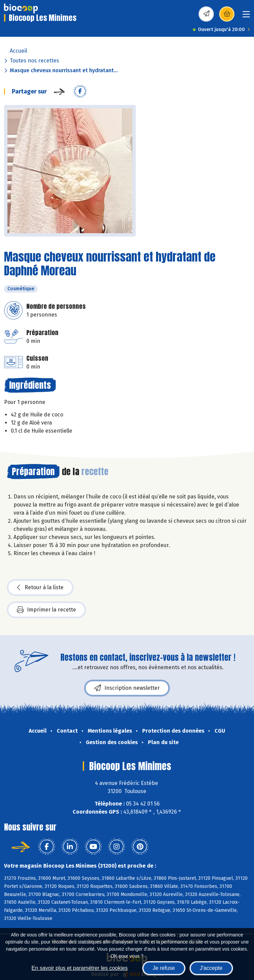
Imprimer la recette (46, 610)
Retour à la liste (40, 588)
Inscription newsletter (127, 688)
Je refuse (164, 968)
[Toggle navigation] (246, 16)
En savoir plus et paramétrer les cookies (80, 968)
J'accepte (211, 968)
